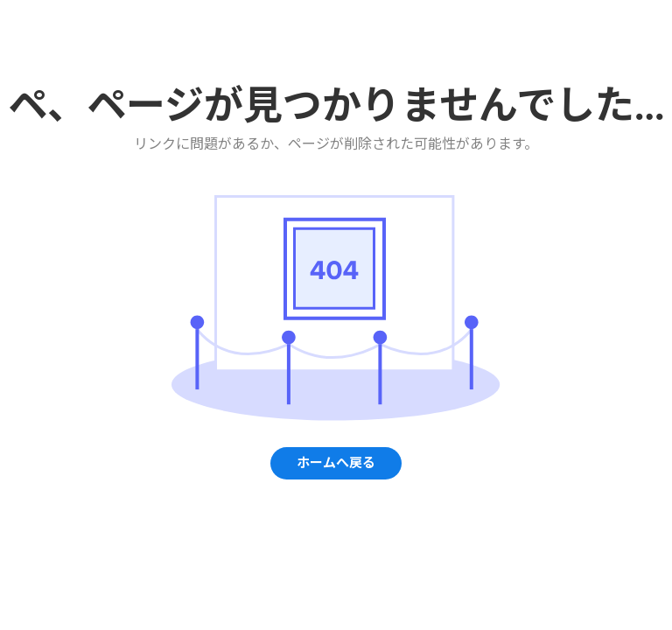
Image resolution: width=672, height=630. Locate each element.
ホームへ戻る (336, 463)
